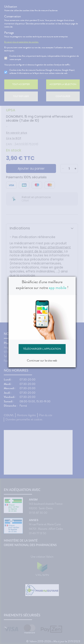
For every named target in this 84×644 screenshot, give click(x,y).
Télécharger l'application (42, 349)
